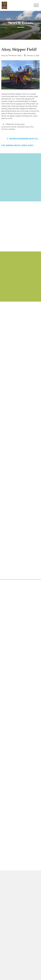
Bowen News (20, 124)
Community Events (9, 127)
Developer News (23, 127)
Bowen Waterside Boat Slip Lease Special (23, 139)
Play (32, 127)
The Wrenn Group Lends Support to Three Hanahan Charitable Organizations (20, 145)
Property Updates (8, 129)
